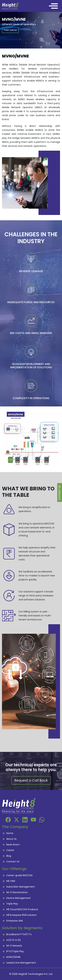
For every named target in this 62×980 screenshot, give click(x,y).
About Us (11, 839)
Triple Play (12, 904)
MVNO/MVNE (13, 957)
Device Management (19, 898)
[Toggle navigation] (53, 6)
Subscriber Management (21, 887)
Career (10, 850)
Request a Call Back (31, 780)
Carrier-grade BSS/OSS (19, 875)
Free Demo (10, 30)
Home (10, 833)
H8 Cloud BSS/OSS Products (22, 909)
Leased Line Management (21, 963)
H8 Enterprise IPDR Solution (21, 915)
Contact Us (13, 862)
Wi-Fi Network (14, 946)
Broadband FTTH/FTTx (19, 934)
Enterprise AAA (15, 921)
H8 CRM (11, 881)
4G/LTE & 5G (14, 940)
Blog (9, 856)
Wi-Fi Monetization (17, 892)
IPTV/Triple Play (15, 951)
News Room (13, 845)
